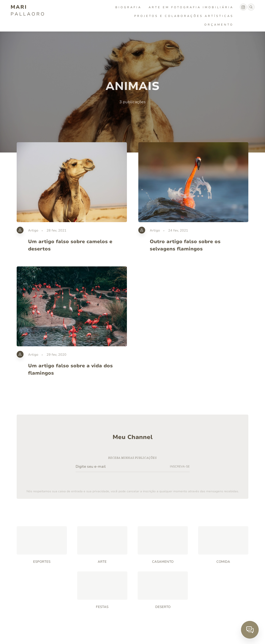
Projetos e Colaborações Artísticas (184, 16)
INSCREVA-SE (180, 468)
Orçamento (219, 25)
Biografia (128, 7)
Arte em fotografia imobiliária (191, 7)
